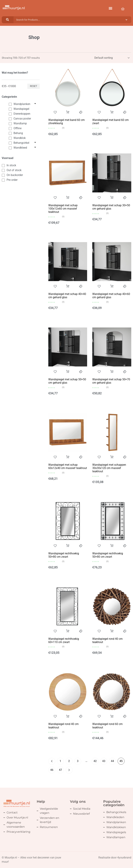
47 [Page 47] (60, 770)
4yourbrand (124, 858)
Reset (34, 86)
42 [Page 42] (95, 761)
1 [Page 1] (60, 761)
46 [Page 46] (52, 770)
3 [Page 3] (78, 761)
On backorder (12, 175)
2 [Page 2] (69, 761)
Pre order (10, 180)
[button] (111, 8)
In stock (9, 165)
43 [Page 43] (104, 761)
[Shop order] (111, 58)
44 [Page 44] (112, 761)
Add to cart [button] (68, 112)
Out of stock (12, 170)
